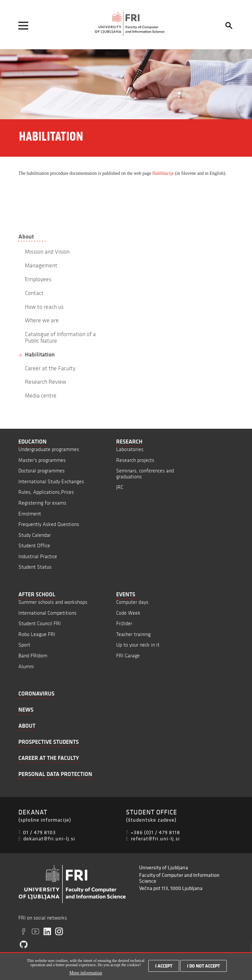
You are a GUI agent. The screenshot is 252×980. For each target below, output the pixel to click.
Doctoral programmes (42, 471)
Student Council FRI (40, 623)
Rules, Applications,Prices (46, 492)
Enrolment (30, 514)
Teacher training (133, 634)
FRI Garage (128, 656)
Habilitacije (163, 173)
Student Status (35, 567)
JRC (120, 487)
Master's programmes (42, 460)
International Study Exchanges (51, 481)
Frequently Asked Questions (49, 524)
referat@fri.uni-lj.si (155, 838)
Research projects (135, 460)
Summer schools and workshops (53, 602)
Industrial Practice (38, 556)
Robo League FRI (37, 634)
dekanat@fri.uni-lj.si (49, 838)
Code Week (128, 613)
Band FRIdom (33, 656)
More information (86, 973)
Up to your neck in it (138, 645)
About (26, 237)
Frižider (124, 623)
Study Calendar (35, 535)
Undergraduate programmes (49, 449)
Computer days (132, 602)
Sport (24, 645)
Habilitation (40, 354)
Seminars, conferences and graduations (145, 474)
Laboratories (130, 449)
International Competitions (47, 613)
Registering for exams (42, 503)
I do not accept (203, 966)
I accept (164, 966)
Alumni (26, 666)
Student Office (34, 546)
